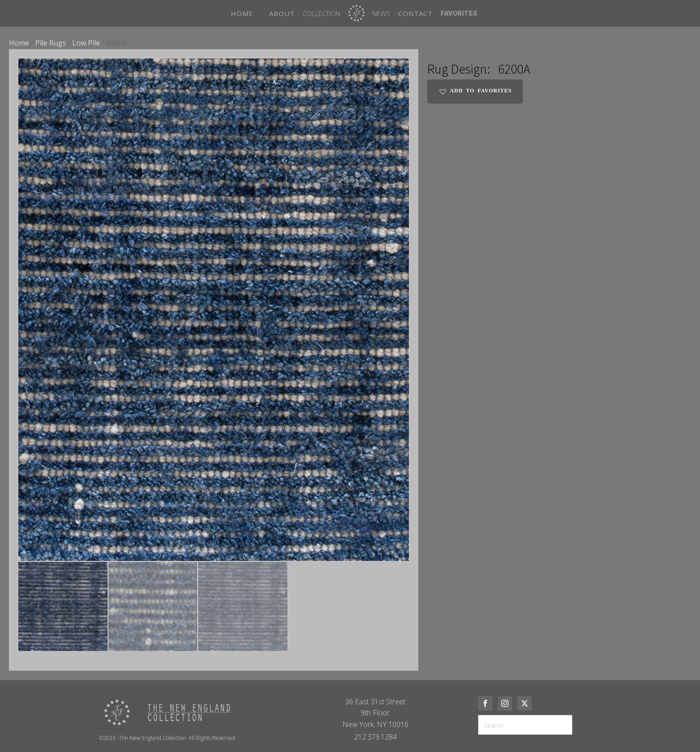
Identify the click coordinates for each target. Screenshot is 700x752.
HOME (242, 13)
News (381, 13)
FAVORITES (459, 13)
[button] (394, 73)
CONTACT (415, 13)
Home (19, 43)
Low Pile (86, 43)
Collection (321, 13)
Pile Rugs (51, 43)
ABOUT (282, 13)
